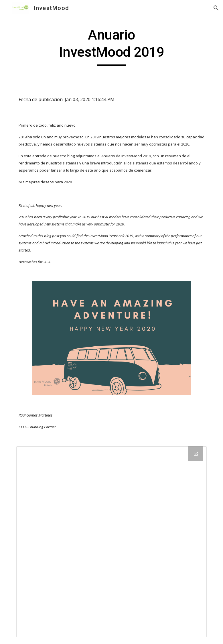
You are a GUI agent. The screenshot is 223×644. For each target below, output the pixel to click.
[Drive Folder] (112, 542)
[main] (111, 46)
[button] (216, 8)
